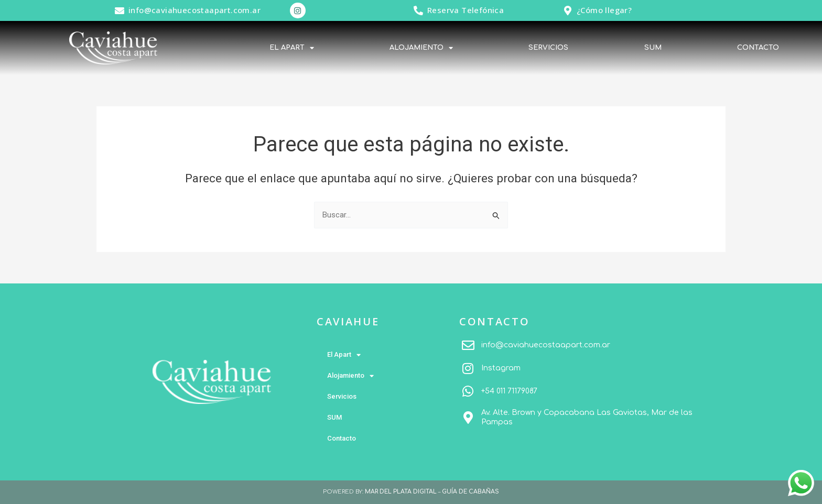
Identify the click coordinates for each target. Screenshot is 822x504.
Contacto (758, 48)
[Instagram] (468, 368)
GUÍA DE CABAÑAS (471, 492)
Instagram (501, 368)
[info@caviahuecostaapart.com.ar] (120, 10)
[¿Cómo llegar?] (568, 10)
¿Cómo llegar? (604, 10)
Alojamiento (421, 48)
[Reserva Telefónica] (418, 10)
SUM (653, 48)
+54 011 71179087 (509, 391)
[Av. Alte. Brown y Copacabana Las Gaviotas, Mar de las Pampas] (468, 418)
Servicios (548, 48)
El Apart (292, 48)
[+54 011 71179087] (468, 391)
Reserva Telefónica (466, 10)
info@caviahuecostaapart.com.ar (194, 10)
